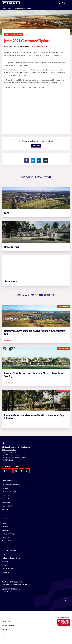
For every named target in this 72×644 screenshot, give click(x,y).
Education (5, 537)
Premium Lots (7, 499)
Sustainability (7, 530)
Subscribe (36, 146)
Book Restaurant (8, 569)
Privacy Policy (6, 621)
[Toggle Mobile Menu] (69, 3)
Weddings (5, 562)
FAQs (4, 633)
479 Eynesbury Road (9, 450)
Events (4, 565)
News (10, 8)
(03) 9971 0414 (7, 460)
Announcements (17, 34)
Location (5, 523)
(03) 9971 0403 (7, 592)
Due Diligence (6, 629)
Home (4, 8)
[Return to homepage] (11, 3)
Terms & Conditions (8, 625)
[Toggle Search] (59, 3)
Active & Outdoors (8, 541)
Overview (5, 488)
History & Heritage (8, 534)
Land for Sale (6, 495)
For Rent (5, 509)
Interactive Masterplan (10, 492)
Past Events (6, 572)
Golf (3, 554)
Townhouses (6, 502)
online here (10, 585)
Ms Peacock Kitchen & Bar (11, 558)
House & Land (7, 506)
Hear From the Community (11, 485)
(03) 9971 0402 (25, 585)
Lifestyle (5, 527)
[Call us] (63, 3)
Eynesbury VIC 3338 (9, 452)
